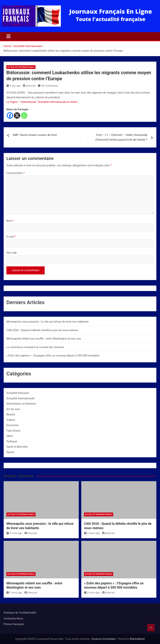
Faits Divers (13, 431)
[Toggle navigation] (8, 36)
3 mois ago (14, 533)
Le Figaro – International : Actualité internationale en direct (42, 102)
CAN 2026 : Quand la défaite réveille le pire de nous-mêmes (42, 330)
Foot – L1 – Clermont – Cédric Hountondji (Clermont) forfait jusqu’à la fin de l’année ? (121, 137)
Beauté (11, 414)
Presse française (14, 624)
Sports (10, 452)
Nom (10, 221)
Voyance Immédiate (103, 639)
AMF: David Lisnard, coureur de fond (35, 135)
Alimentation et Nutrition (21, 404)
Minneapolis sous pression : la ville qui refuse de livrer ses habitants (47, 322)
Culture (11, 420)
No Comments (50, 86)
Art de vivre (13, 409)
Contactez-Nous (13, 618)
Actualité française (18, 393)
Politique (12, 441)
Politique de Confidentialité (20, 613)
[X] (17, 116)
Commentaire (16, 173)
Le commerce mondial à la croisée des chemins (35, 347)
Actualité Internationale (21, 67)
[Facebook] (10, 116)
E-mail (11, 237)
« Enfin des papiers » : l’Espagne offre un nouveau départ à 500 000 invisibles (53, 356)
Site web (12, 253)
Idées (10, 436)
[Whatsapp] (24, 116)
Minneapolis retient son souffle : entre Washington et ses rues (44, 339)
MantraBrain (137, 639)
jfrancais (29, 86)
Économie (12, 425)
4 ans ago (13, 86)
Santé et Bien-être (17, 447)
